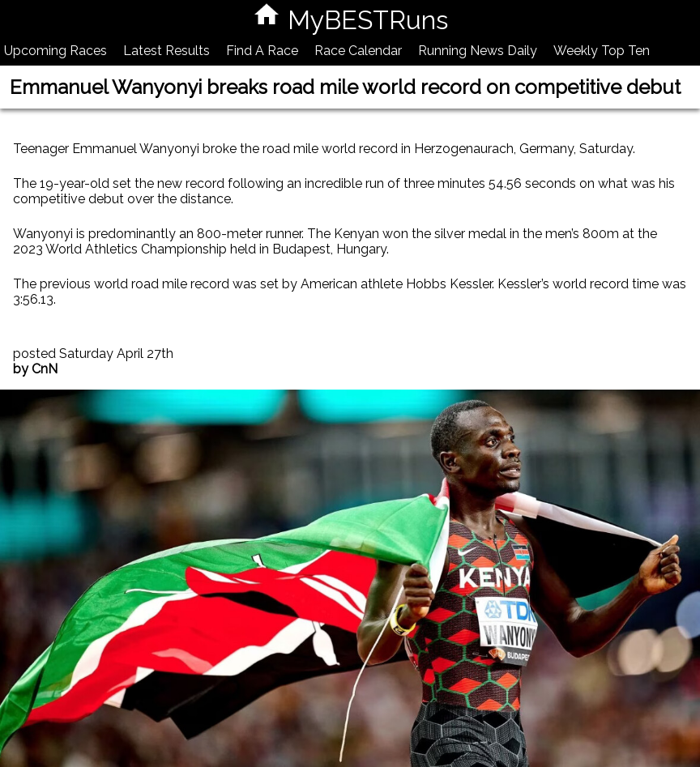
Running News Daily (478, 51)
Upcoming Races (55, 51)
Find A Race (262, 51)
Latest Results (166, 51)
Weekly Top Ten (602, 51)
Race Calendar (358, 51)
